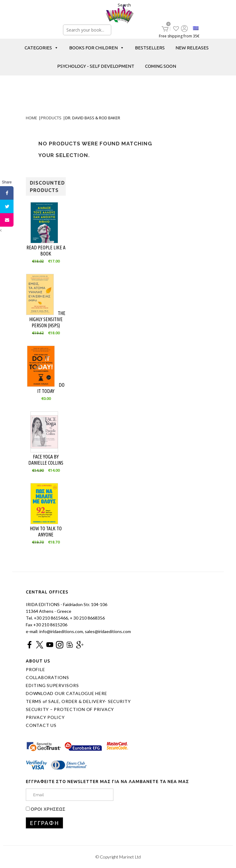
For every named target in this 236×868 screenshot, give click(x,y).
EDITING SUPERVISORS (52, 686)
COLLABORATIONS (47, 678)
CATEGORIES (41, 48)
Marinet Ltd (130, 857)
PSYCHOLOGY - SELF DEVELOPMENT (96, 66)
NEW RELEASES (192, 48)
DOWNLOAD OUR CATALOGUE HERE (66, 693)
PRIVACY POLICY (45, 717)
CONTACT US (41, 725)
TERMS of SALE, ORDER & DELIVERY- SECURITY (78, 701)
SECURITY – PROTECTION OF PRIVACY (70, 709)
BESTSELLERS (150, 48)
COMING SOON (161, 66)
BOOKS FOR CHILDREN (97, 48)
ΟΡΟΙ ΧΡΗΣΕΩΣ (48, 809)
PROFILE (35, 670)
